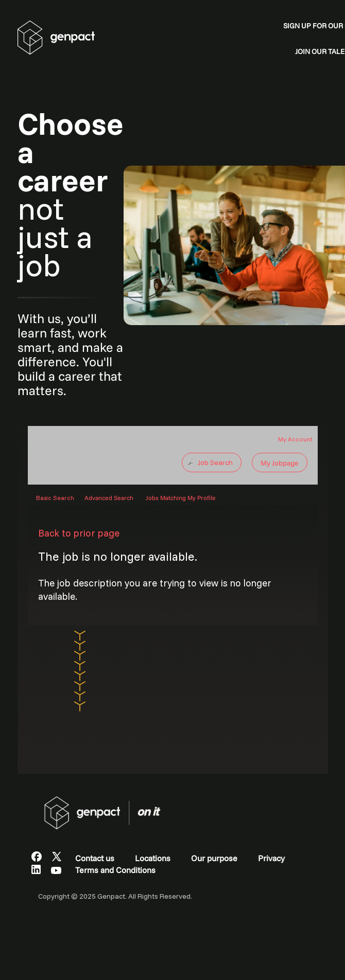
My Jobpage (280, 463)
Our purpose (214, 858)
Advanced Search (109, 498)
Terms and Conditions (115, 870)
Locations (153, 858)
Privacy (271, 858)
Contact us (95, 858)
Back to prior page (79, 533)
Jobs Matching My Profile (181, 498)
